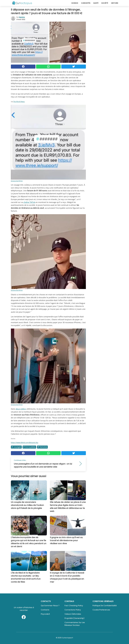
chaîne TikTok (29, 202)
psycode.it (45, 614)
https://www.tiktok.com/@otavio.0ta (24, 443)
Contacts (45, 610)
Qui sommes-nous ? (50, 606)
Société (105, 3)
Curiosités (86, 3)
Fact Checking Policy (74, 606)
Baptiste (22, 17)
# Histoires (42, 447)
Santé (96, 3)
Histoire (115, 3)
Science (75, 3)
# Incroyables (29, 447)
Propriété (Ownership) (74, 618)
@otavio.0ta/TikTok (17, 181)
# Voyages (16, 447)
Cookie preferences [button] (101, 610)
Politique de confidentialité (105, 606)
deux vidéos (21, 409)
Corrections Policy (73, 610)
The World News (19, 102)
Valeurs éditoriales (73, 614)
